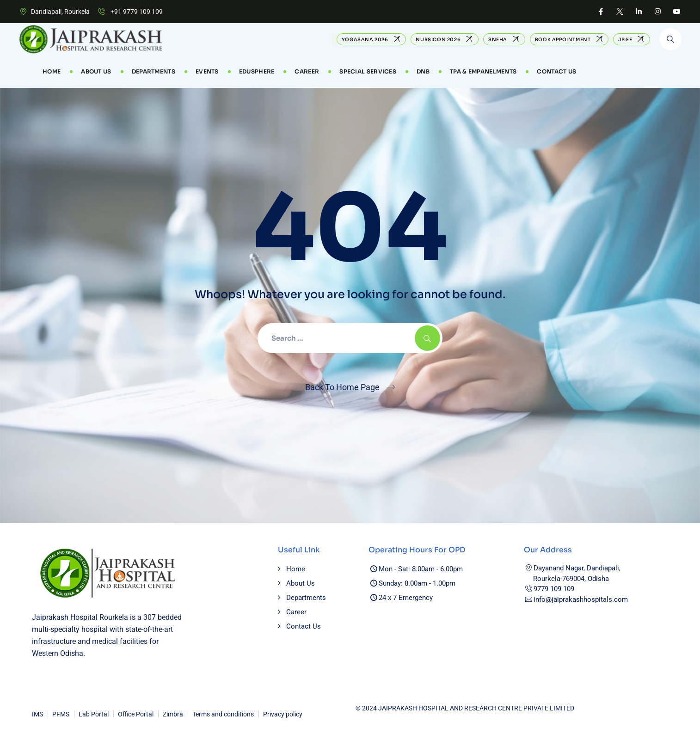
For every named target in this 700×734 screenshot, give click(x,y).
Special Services (368, 71)
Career (296, 612)
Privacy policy (283, 714)
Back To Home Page (342, 387)
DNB (423, 71)
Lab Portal (94, 714)
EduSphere (257, 71)
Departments (154, 71)
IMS (37, 714)
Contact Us (556, 71)
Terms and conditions (223, 714)
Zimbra (173, 714)
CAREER (307, 71)
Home (52, 71)
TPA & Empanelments (483, 71)
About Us (96, 71)
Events (207, 71)
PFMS (61, 714)
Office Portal (136, 714)
